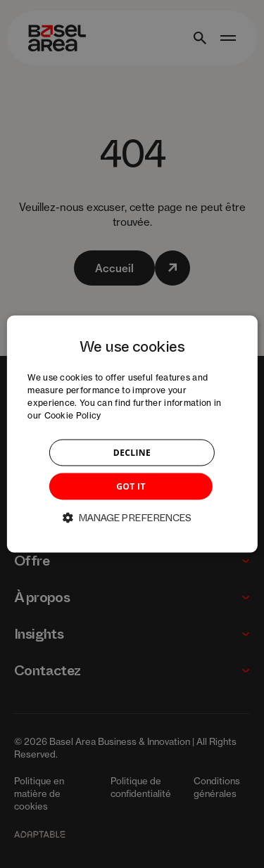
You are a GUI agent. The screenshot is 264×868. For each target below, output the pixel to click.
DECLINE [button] (132, 452)
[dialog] (132, 434)
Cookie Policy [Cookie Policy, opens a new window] (73, 415)
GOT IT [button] (131, 486)
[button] (132, 517)
